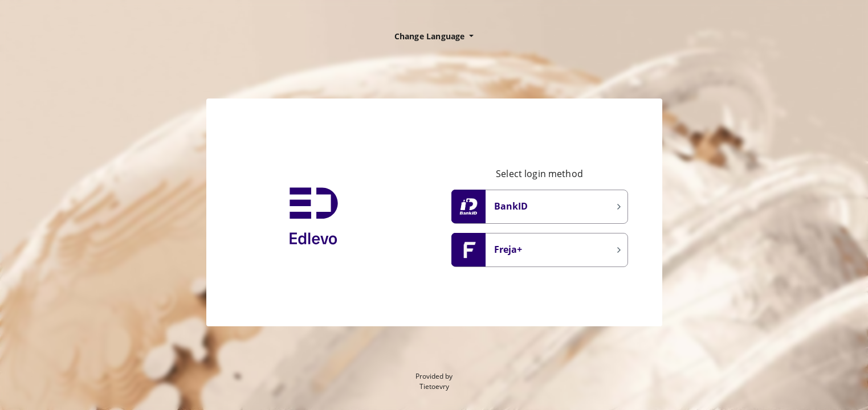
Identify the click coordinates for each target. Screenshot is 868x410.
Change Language (431, 36)
